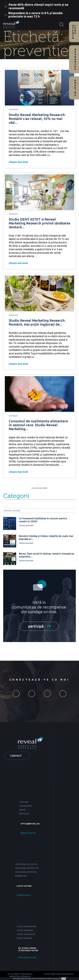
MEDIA (22, 810)
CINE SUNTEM (25, 807)
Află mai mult (57, 979)
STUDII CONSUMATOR (27, 927)
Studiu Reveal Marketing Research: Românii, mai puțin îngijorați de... (37, 322)
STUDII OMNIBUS (24, 939)
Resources (75, 59)
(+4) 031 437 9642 (24, 887)
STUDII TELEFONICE (26, 935)
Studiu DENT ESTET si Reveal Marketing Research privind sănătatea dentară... (39, 223)
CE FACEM (24, 803)
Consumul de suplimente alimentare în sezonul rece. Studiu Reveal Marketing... (38, 425)
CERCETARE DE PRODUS (26, 873)
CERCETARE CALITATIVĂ (26, 865)
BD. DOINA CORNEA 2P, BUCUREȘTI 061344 (28, 950)
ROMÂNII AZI (21, 876)
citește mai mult (18, 162)
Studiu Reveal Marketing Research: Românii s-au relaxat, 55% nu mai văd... (37, 119)
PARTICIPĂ (24, 814)
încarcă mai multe (39, 489)
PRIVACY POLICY (28, 834)
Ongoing (75, 88)
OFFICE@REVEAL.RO (30, 824)
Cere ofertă (74, 32)
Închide (64, 979)
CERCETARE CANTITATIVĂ (27, 869)
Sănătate (13, 109)
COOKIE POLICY (24, 896)
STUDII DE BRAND (25, 931)
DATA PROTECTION (27, 958)
